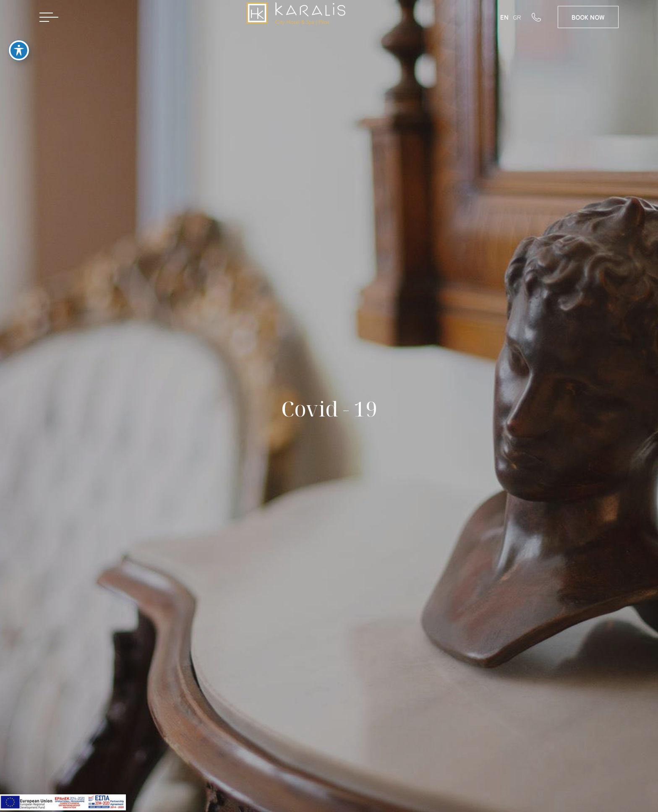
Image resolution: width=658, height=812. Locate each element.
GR (517, 17)
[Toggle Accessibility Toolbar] (19, 40)
